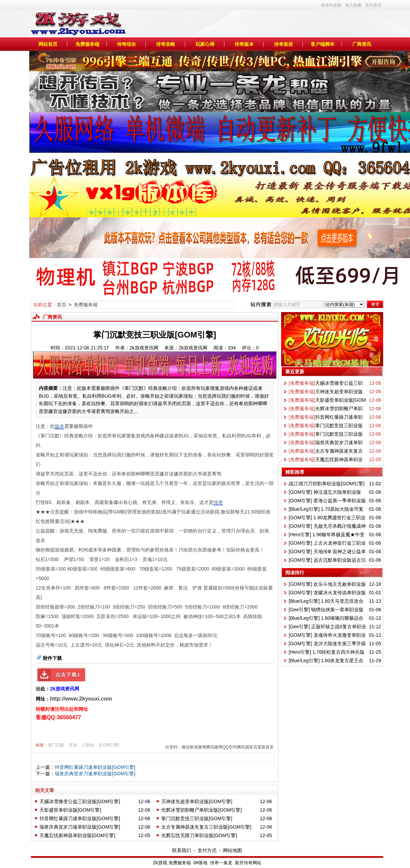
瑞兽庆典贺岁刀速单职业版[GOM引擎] (95, 774)
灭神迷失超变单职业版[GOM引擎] (197, 801)
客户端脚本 (323, 44)
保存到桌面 (331, 5)
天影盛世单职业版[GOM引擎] (70, 810)
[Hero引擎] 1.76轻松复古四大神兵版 (327, 652)
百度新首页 (263, 747)
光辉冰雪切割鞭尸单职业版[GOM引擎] (201, 810)
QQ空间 (230, 747)
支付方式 (207, 850)
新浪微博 (198, 747)
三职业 (88, 745)
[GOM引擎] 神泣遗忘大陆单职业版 (325, 492)
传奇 (218, 502)
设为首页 (373, 5)
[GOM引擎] (109, 745)
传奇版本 (244, 44)
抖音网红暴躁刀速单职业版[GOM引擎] (95, 767)
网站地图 (233, 850)
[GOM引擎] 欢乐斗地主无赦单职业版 (327, 584)
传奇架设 (284, 44)
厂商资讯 (362, 44)
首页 (62, 305)
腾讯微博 (214, 747)
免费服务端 (87, 44)
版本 (59, 426)
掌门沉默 (56, 745)
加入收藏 (353, 5)
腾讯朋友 (245, 747)
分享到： (173, 747)
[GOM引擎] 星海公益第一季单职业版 (327, 501)
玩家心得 (205, 44)
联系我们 (182, 850)
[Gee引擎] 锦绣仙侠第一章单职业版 (326, 610)
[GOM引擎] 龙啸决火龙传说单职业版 (327, 593)
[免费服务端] (302, 383)
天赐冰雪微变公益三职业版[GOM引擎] (80, 801)
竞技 (73, 745)
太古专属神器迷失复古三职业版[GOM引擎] (206, 827)
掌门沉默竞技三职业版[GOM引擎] (197, 818)
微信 (186, 747)
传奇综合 (126, 44)
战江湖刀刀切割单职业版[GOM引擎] (327, 484)
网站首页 (48, 44)
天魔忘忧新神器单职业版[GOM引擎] (77, 835)
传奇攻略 (166, 44)
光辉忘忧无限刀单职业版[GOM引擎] (199, 835)
